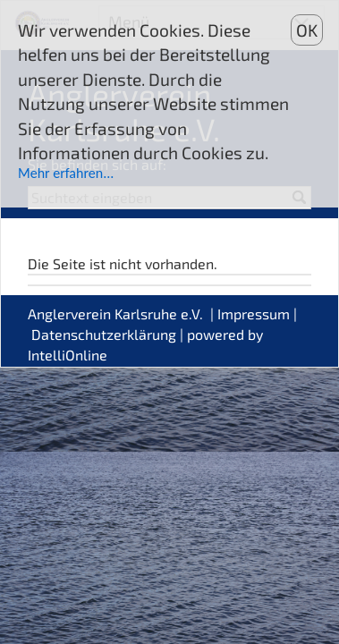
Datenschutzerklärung (104, 334)
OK (307, 30)
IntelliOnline (68, 355)
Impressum (254, 314)
